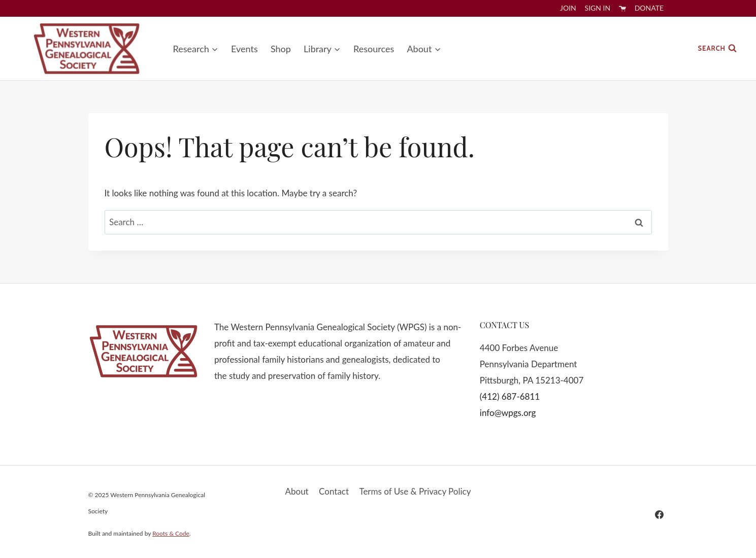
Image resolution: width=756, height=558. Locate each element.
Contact (334, 491)
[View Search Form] (718, 48)
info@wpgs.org (508, 413)
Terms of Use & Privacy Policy (415, 491)
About (297, 491)
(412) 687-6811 (510, 396)
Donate (649, 8)
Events (244, 49)
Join (568, 8)
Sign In (598, 8)
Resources (374, 49)
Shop (281, 49)
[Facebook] (660, 514)
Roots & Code (171, 533)
